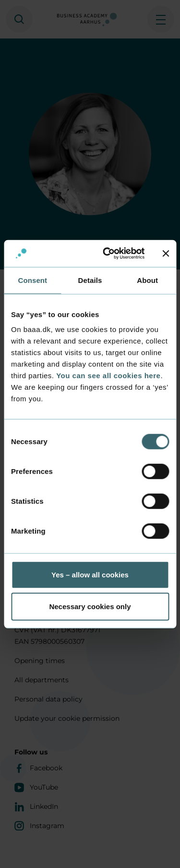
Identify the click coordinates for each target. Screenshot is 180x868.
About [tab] (147, 280)
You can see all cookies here (108, 376)
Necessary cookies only (90, 606)
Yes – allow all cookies (90, 575)
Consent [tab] (32, 280)
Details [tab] (90, 280)
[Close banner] (166, 254)
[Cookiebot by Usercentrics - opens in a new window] (107, 254)
